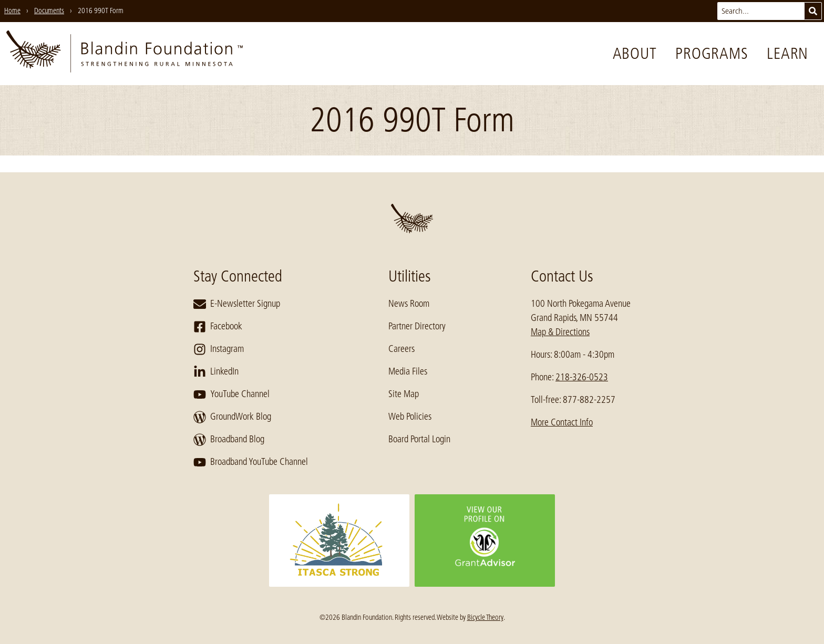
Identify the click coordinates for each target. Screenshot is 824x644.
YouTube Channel (231, 394)
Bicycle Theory (485, 617)
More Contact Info (562, 422)
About (635, 54)
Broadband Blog (229, 440)
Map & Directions (560, 332)
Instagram (219, 349)
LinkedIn (216, 372)
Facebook (218, 327)
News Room (409, 304)
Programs (712, 54)
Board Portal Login (419, 439)
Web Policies (410, 417)
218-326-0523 (582, 377)
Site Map (404, 394)
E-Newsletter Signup (237, 304)
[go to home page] (125, 54)
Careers (401, 349)
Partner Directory (417, 326)
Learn (787, 54)
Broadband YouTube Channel (251, 462)
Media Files (408, 371)
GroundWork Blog (232, 417)
